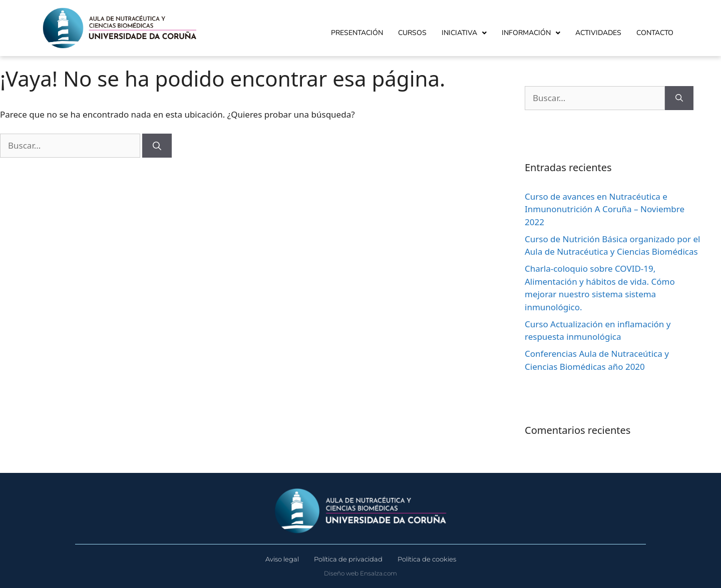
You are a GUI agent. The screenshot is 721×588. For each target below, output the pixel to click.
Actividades (598, 33)
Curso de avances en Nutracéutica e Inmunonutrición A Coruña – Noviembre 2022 (605, 209)
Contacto (655, 33)
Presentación (357, 33)
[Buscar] (157, 146)
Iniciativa (464, 33)
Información (531, 33)
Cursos (412, 33)
